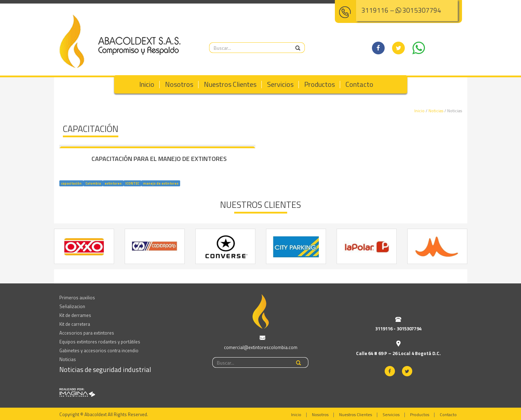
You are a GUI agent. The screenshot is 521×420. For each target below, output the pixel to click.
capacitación (71, 183)
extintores (113, 183)
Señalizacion (72, 306)
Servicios (280, 84)
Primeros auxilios (77, 298)
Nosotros (179, 84)
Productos (319, 84)
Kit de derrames (75, 315)
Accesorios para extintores (87, 333)
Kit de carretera (75, 324)
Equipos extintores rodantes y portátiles (100, 342)
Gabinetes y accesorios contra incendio (99, 350)
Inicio (147, 84)
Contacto (359, 84)
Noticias (436, 111)
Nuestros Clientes (230, 84)
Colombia (93, 183)
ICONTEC (132, 183)
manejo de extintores (161, 183)
